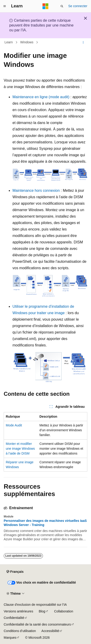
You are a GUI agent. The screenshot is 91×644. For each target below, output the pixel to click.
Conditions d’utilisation (20, 631)
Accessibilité (50, 631)
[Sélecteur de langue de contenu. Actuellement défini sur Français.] (15, 572)
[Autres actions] (83, 42)
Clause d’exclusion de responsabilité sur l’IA (35, 605)
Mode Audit (14, 425)
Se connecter (78, 6)
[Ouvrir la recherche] (62, 6)
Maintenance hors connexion (36, 191)
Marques (10, 638)
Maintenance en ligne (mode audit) (41, 97)
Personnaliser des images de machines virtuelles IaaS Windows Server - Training (45, 523)
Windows (27, 42)
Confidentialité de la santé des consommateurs (37, 624)
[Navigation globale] (5, 6)
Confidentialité (14, 618)
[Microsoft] (45, 6)
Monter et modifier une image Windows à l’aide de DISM (20, 449)
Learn (9, 42)
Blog (42, 611)
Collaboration (64, 611)
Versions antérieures (18, 611)
